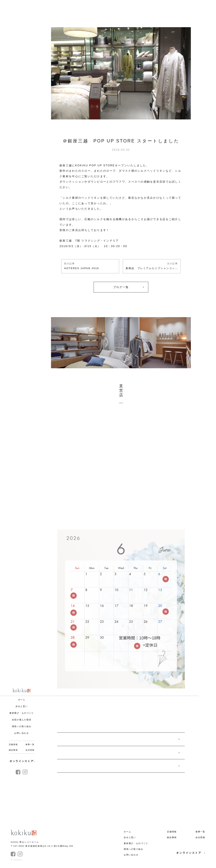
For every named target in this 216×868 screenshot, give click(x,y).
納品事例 (13, 750)
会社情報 (30, 750)
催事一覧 (30, 744)
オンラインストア (22, 761)
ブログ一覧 (121, 287)
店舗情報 (13, 744)
